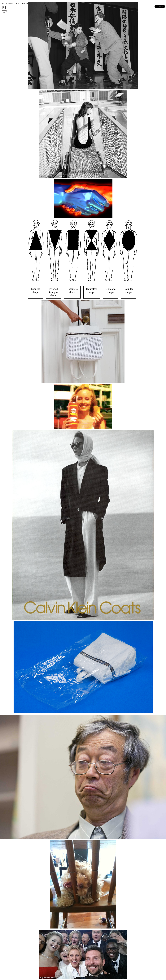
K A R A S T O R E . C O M (22, 3)
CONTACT (4, 3)
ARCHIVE (11, 3)
